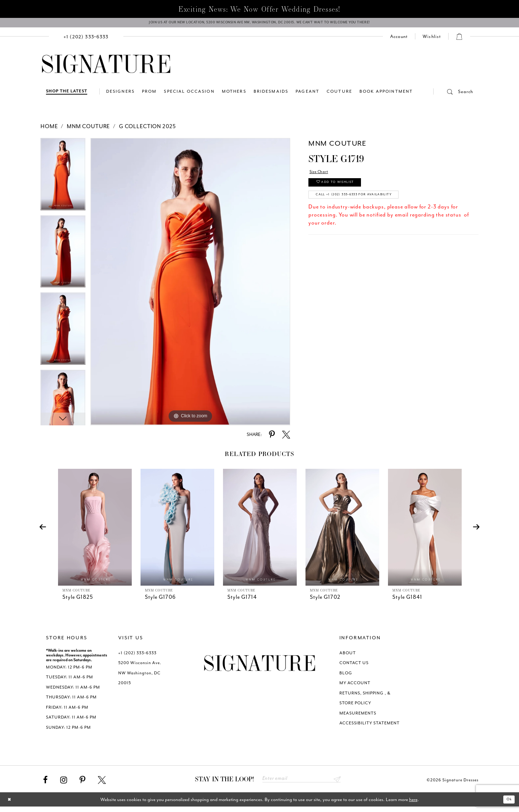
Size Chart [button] (323, 177)
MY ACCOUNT (355, 687)
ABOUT (348, 657)
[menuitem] (86, 40)
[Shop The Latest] (67, 95)
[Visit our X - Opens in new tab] (102, 784)
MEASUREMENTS (358, 717)
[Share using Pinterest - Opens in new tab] (272, 438)
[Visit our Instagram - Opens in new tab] (64, 784)
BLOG (346, 677)
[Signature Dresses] (106, 68)
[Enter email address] (301, 783)
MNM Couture (88, 130)
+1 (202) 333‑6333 (137, 657)
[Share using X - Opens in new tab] (286, 438)
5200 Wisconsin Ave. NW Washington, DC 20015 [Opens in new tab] (140, 677)
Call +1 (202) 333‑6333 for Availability (371, 205)
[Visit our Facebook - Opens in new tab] (45, 784)
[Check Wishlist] (432, 40)
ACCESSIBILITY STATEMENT (370, 727)
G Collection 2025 (147, 130)
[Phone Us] (86, 40)
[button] (453, 95)
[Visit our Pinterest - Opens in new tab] (82, 784)
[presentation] (95, 531)
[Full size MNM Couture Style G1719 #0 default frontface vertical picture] (190, 285)
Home (49, 130)
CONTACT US (354, 667)
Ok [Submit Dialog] (507, 805)
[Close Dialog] (11, 805)
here (413, 805)
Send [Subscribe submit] (336, 783)
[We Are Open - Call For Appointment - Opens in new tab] (259, 24)
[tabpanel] (63, 180)
